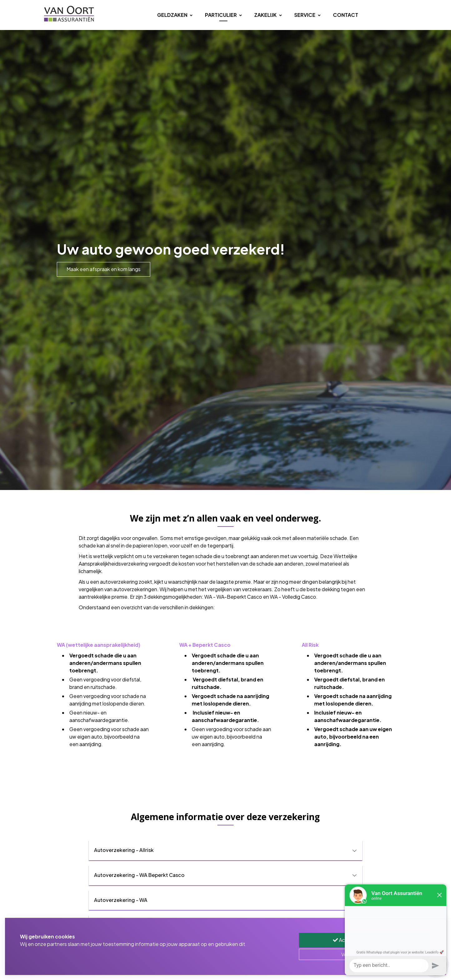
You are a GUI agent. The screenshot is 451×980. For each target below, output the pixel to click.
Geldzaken (175, 15)
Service (307, 15)
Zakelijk (268, 15)
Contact (346, 15)
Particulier (223, 15)
